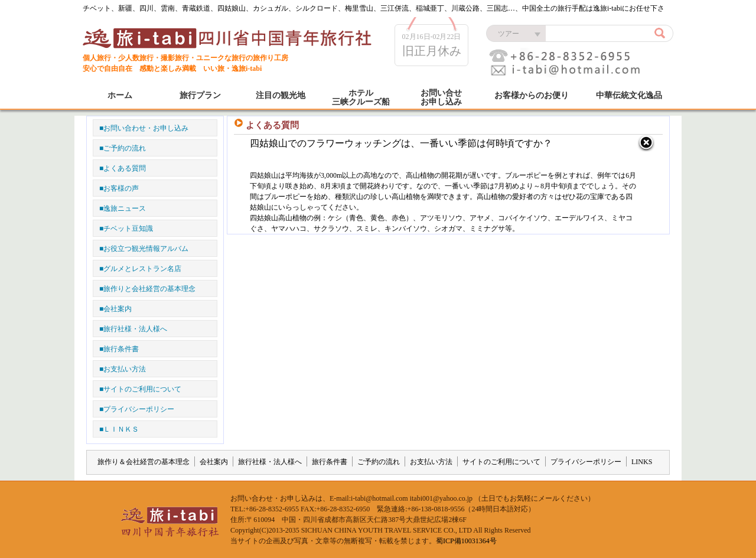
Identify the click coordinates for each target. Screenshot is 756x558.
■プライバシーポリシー (137, 409)
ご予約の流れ (379, 462)
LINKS (642, 462)
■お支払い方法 (123, 369)
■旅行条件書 (119, 349)
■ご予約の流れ (123, 148)
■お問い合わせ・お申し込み (144, 128)
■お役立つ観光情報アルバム (144, 249)
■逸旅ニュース (123, 208)
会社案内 (214, 462)
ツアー (509, 34)
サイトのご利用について (501, 462)
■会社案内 (115, 309)
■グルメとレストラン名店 (140, 269)
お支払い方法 (431, 462)
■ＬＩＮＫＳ (119, 429)
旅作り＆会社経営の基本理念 (144, 462)
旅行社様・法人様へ (270, 462)
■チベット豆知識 (126, 229)
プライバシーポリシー (586, 462)
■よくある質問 (123, 168)
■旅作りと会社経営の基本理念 (147, 289)
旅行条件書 (330, 462)
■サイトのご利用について (140, 389)
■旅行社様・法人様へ (133, 329)
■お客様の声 (119, 188)
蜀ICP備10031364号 (466, 541)
